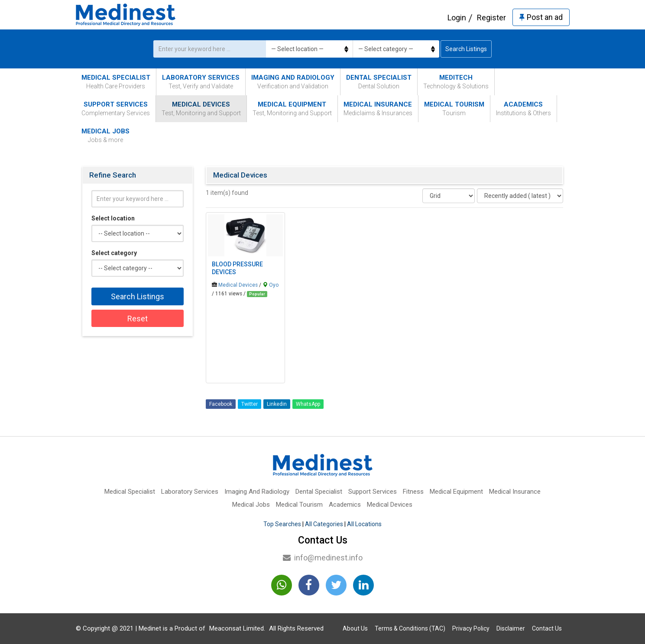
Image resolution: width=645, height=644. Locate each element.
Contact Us (547, 628)
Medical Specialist (116, 82)
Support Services (116, 109)
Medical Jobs (105, 136)
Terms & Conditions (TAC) (410, 628)
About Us (355, 628)
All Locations (364, 524)
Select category (114, 253)
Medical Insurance (378, 109)
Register (491, 18)
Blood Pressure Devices (237, 268)
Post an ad (541, 17)
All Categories (324, 524)
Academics (523, 109)
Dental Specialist (379, 82)
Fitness (413, 492)
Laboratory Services (201, 82)
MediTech (456, 82)
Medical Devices (201, 109)
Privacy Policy (471, 628)
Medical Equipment (292, 109)
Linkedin (277, 404)
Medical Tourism (454, 109)
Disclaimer (511, 628)
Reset (138, 319)
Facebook (221, 404)
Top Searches (282, 524)
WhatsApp (308, 404)
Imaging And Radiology (293, 82)
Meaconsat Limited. (237, 628)
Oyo (274, 285)
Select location (113, 218)
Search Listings (466, 49)
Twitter (250, 404)
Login (457, 18)
